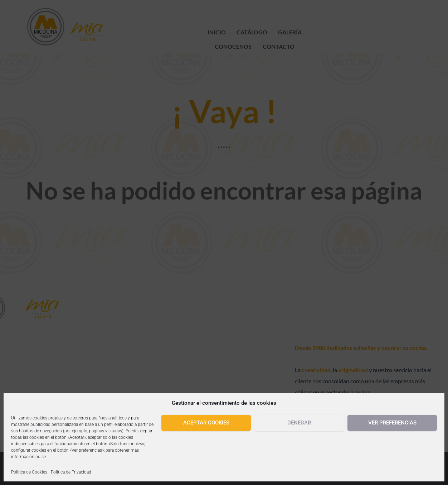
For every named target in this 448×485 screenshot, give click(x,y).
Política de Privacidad (71, 472)
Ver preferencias (392, 423)
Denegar (299, 423)
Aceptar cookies (206, 423)
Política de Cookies (29, 472)
